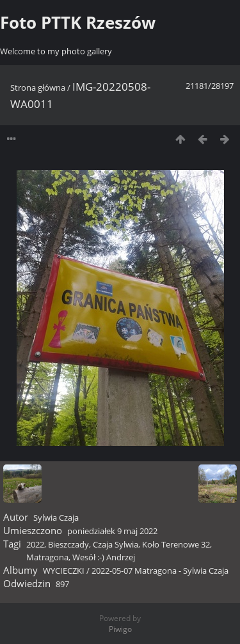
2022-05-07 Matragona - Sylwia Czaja (160, 571)
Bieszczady (68, 544)
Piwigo (120, 629)
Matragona (47, 557)
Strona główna (38, 88)
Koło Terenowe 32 (176, 544)
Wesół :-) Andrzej (104, 557)
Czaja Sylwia (116, 544)
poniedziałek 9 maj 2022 (112, 531)
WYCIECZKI (64, 571)
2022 (35, 544)
